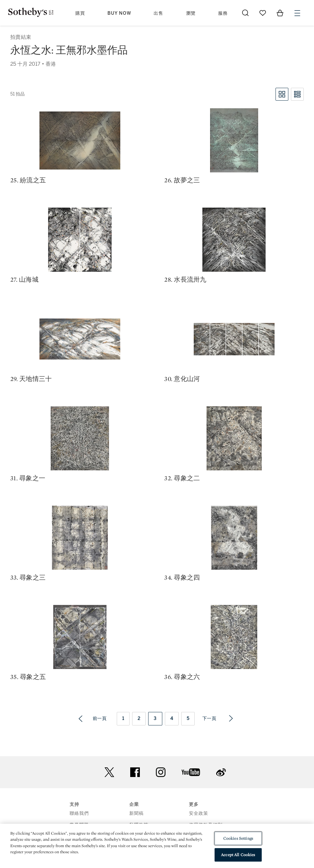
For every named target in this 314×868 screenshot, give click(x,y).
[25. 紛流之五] (80, 141)
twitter (109, 772)
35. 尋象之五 (28, 677)
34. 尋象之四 (182, 577)
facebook (135, 772)
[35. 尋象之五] (80, 637)
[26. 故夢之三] (234, 140)
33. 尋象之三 (28, 577)
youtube (191, 772)
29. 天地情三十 (31, 379)
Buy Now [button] (119, 13)
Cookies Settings (238, 838)
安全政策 (199, 813)
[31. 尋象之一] (80, 438)
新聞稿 (136, 813)
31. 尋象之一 (28, 478)
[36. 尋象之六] (234, 637)
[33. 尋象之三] (80, 538)
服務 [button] (223, 13)
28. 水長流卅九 (185, 279)
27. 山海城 (24, 279)
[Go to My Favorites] (263, 13)
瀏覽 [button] (191, 13)
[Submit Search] (245, 13)
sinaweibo (221, 772)
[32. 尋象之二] (234, 438)
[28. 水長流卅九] (234, 240)
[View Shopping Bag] (280, 13)
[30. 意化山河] (234, 339)
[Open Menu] (297, 13)
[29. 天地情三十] (80, 339)
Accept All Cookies (238, 855)
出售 (158, 13)
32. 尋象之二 (182, 478)
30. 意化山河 (182, 379)
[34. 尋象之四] (234, 538)
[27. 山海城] (80, 240)
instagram (161, 772)
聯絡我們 (79, 813)
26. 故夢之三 (182, 180)
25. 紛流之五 (28, 180)
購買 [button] (80, 13)
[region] (157, 846)
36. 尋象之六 (182, 677)
